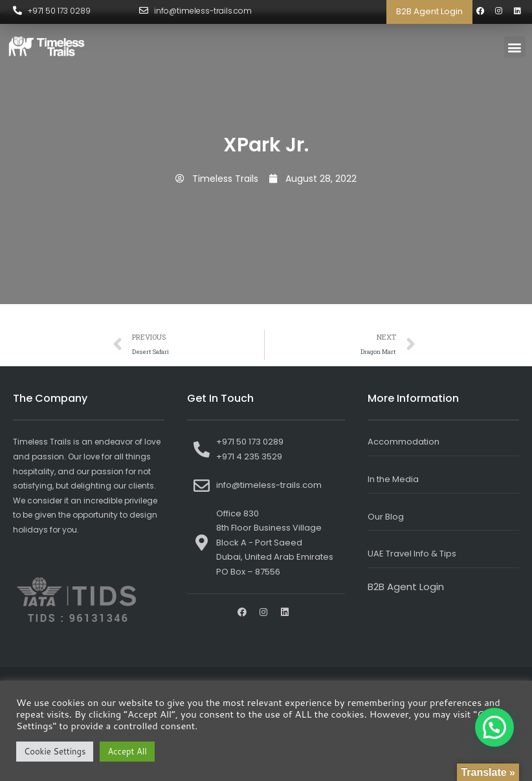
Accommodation (404, 442)
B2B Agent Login (429, 11)
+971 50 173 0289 (59, 11)
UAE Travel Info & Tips (412, 554)
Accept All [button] (127, 751)
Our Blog (386, 517)
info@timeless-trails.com (204, 11)
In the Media (393, 479)
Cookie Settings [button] (55, 751)
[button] (515, 47)
